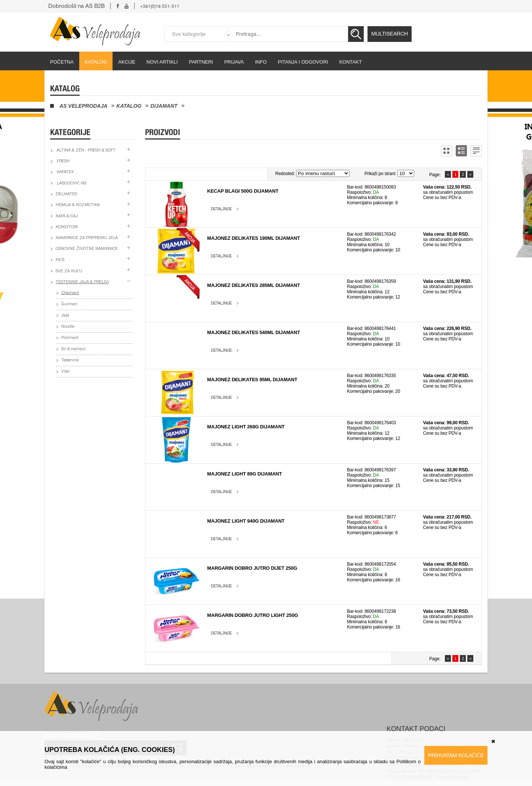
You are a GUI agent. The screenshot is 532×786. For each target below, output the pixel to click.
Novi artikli (162, 62)
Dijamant (164, 106)
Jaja (65, 316)
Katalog (96, 62)
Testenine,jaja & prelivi (82, 282)
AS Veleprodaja (83, 106)
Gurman (69, 304)
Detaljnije (221, 209)
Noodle (68, 327)
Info (261, 62)
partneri (201, 62)
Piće (60, 260)
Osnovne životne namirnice (87, 249)
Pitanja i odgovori (303, 62)
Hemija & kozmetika (78, 205)
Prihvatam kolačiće (456, 755)
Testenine (70, 360)
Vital (65, 372)
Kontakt (350, 62)
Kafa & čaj (67, 216)
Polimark (70, 338)
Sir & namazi (73, 349)
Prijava (234, 62)
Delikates (66, 194)
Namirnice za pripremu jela (87, 238)
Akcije (127, 62)
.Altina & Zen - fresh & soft (86, 151)
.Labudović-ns (71, 183)
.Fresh (63, 161)
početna (62, 62)
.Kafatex (65, 172)
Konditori (67, 227)
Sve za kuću (69, 271)
